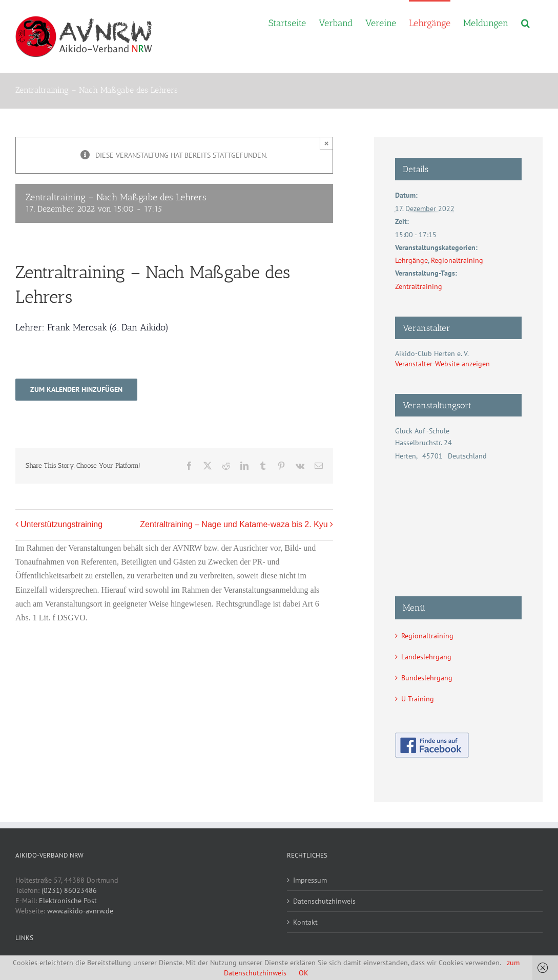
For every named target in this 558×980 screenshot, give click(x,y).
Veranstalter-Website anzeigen (442, 364)
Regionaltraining (457, 260)
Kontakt (305, 922)
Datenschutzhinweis (324, 901)
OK (304, 973)
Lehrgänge (411, 260)
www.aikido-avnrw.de (80, 911)
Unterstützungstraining (61, 524)
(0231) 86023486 (69, 890)
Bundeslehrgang (427, 678)
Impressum (310, 880)
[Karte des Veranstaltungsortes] (458, 517)
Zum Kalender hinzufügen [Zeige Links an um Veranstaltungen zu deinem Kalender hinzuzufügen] (76, 390)
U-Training (418, 699)
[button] (525, 22)
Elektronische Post (68, 901)
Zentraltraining (419, 286)
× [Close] (327, 143)
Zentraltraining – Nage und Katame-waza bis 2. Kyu (234, 524)
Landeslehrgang (426, 657)
